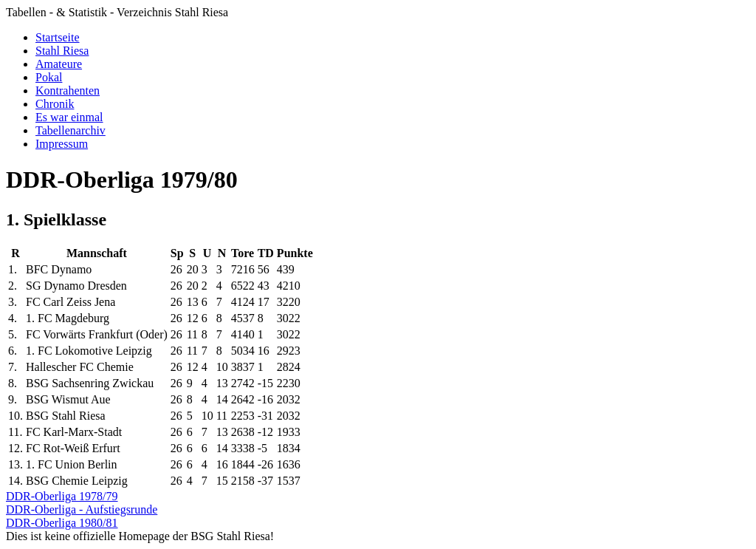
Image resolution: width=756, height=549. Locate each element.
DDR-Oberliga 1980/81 (62, 523)
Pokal (49, 77)
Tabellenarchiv (71, 130)
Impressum (62, 144)
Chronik (55, 104)
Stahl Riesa (62, 51)
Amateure (59, 64)
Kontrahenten (68, 91)
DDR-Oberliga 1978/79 (62, 496)
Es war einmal (69, 117)
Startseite (58, 37)
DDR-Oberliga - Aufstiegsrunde (82, 509)
